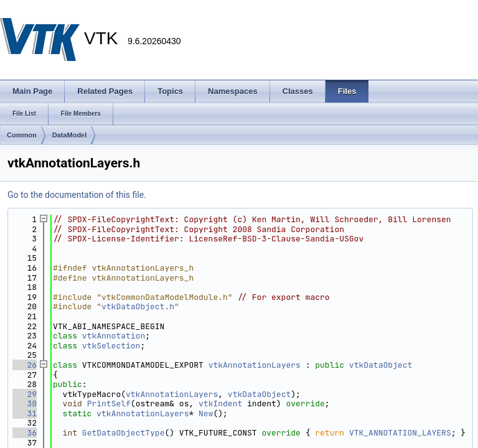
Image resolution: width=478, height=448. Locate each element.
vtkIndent (220, 404)
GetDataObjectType (124, 433)
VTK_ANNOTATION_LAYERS (400, 433)
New (206, 413)
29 (25, 394)
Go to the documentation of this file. (77, 195)
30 (25, 404)
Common (22, 135)
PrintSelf (109, 404)
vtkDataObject (381, 365)
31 (25, 413)
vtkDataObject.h (138, 306)
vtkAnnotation (114, 336)
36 (25, 433)
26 (25, 365)
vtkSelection (111, 346)
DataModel (70, 135)
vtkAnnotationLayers (255, 365)
